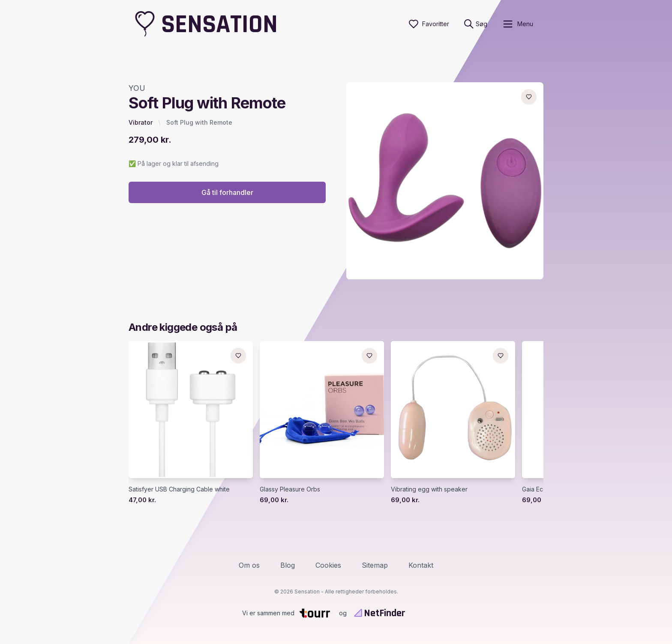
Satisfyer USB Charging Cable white (179, 489)
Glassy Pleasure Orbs (290, 489)
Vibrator (141, 122)
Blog (288, 565)
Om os (249, 565)
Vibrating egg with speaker (429, 489)
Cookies (328, 565)
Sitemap (375, 565)
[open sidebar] (517, 24)
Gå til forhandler (227, 192)
